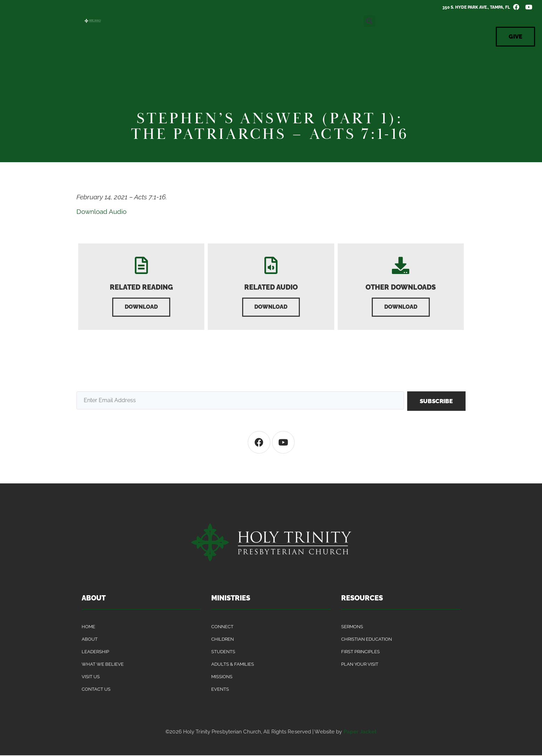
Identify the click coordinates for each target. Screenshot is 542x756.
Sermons (352, 627)
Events (248, 39)
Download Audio (101, 211)
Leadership (95, 652)
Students (223, 652)
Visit (201, 23)
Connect (277, 23)
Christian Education (367, 640)
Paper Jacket (360, 732)
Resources (327, 23)
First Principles (360, 652)
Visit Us (91, 677)
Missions (222, 677)
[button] (369, 21)
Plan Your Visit (360, 665)
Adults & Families (233, 665)
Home (88, 627)
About (234, 23)
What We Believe (103, 665)
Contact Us (288, 39)
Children (223, 640)
